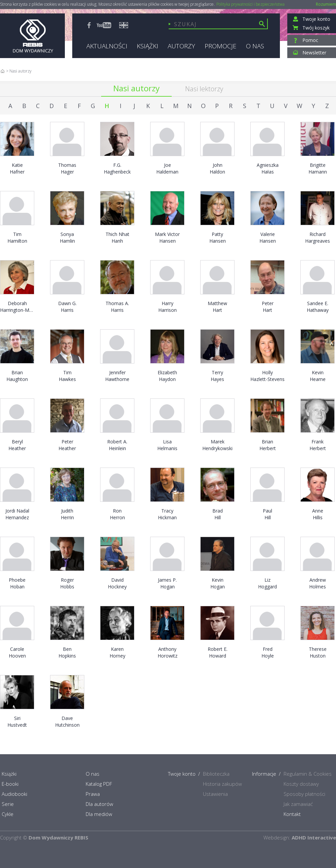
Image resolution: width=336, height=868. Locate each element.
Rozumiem (326, 4)
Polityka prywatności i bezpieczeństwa (250, 4)
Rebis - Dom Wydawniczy (32, 36)
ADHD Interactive (314, 837)
